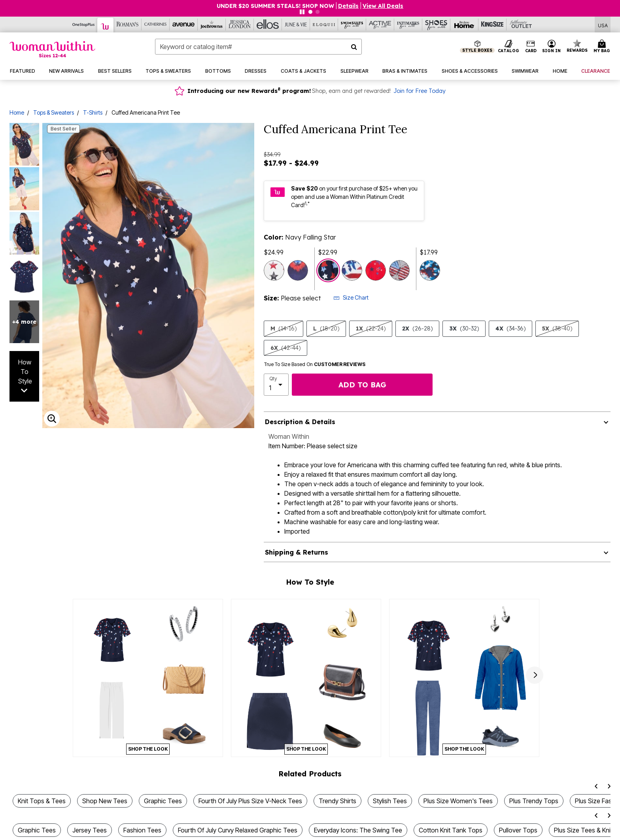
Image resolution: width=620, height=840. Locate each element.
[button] (552, 47)
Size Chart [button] (351, 297)
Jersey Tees (90, 830)
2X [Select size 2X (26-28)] (417, 328)
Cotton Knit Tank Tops (451, 830)
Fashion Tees (142, 830)
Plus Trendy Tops (534, 801)
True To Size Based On (315, 364)
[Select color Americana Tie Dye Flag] (352, 270)
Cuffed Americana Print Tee (146, 112)
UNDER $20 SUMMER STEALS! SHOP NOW (275, 6)
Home (17, 112)
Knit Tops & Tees (42, 801)
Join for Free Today (420, 91)
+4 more (24, 322)
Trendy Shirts (337, 801)
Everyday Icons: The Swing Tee (358, 830)
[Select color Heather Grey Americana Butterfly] (399, 270)
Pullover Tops (518, 830)
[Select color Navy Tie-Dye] (430, 270)
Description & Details (300, 422)
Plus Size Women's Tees (458, 801)
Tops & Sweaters (54, 112)
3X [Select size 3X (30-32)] (464, 328)
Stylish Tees (390, 801)
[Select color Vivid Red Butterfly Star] (376, 270)
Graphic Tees (163, 801)
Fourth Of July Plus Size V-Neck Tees (250, 801)
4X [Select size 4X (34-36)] (510, 328)
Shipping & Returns (297, 552)
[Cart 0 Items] (603, 47)
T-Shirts (93, 112)
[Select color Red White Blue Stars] (274, 270)
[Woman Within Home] (52, 49)
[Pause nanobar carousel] (302, 12)
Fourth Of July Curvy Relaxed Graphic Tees (238, 830)
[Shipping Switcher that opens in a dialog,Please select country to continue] (603, 25)
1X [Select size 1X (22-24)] (371, 328)
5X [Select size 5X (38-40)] (557, 328)
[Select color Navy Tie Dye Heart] (298, 270)
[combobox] (258, 47)
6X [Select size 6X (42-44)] (285, 348)
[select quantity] (276, 385)
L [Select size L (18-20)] (326, 328)
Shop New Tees (105, 801)
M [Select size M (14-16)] (284, 328)
